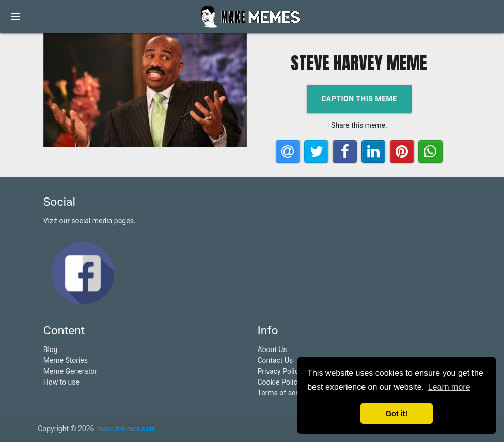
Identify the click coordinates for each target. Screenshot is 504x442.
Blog (51, 349)
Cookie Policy (279, 382)
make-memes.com (126, 429)
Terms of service (285, 393)
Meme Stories (66, 360)
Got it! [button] (397, 414)
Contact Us (275, 360)
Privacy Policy (280, 371)
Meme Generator (70, 371)
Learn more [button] (449, 387)
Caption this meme (359, 99)
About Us (272, 349)
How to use (61, 382)
